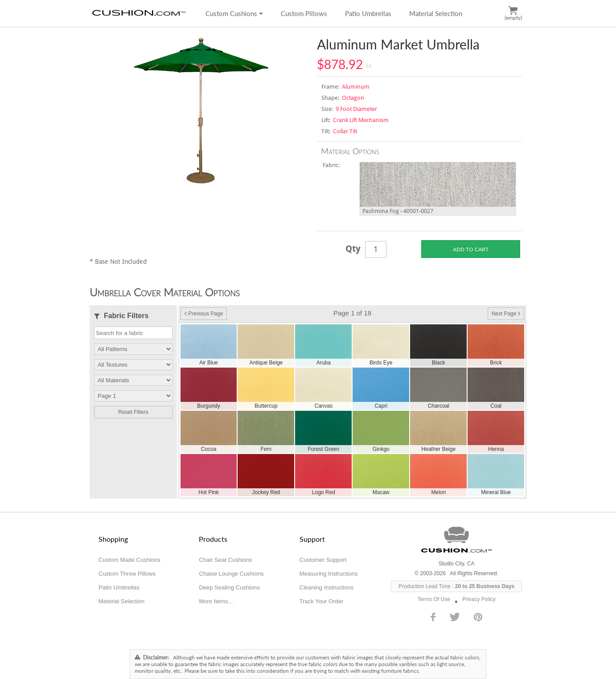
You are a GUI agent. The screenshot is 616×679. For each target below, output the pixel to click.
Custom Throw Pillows (127, 574)
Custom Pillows (304, 13)
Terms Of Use (434, 599)
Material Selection (436, 13)
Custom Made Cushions (129, 560)
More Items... (216, 601)
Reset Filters (133, 412)
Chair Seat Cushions (225, 560)
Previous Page (204, 314)
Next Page (506, 314)
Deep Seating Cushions (229, 587)
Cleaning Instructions (326, 587)
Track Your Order (322, 601)
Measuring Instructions (329, 574)
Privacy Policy (479, 599)
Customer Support (323, 560)
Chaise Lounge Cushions (231, 574)
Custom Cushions (234, 13)
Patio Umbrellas (368, 13)
